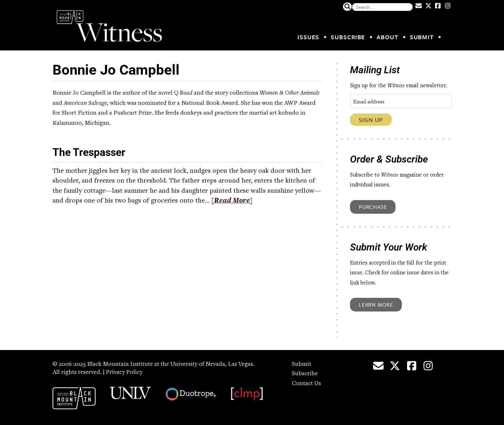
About (387, 37)
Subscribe (348, 37)
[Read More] (232, 201)
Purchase (373, 207)
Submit (422, 37)
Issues (308, 37)
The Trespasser (89, 152)
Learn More (376, 304)
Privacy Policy (125, 372)
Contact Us (307, 384)
